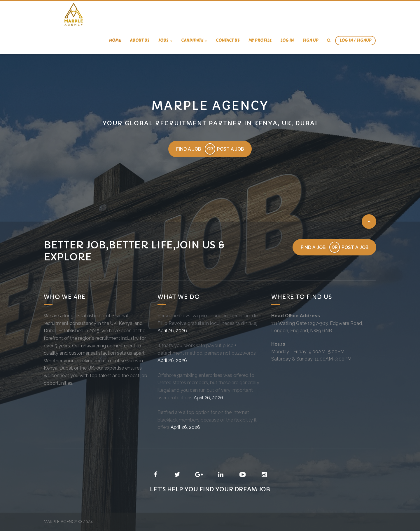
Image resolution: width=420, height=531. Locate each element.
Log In (287, 40)
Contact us (228, 40)
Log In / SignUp (355, 40)
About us (140, 40)
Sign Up (310, 40)
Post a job (231, 149)
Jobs (165, 40)
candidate (194, 40)
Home (115, 40)
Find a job (188, 149)
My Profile (260, 40)
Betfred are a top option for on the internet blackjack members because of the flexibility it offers (207, 420)
